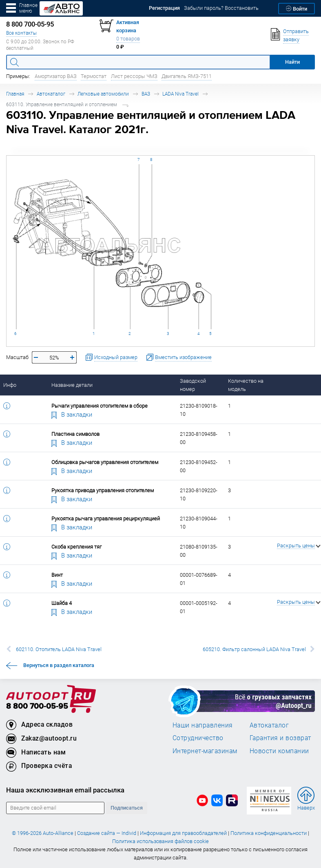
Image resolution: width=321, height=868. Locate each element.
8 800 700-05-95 (37, 706)
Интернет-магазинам (205, 751)
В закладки (72, 414)
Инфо (10, 385)
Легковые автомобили (103, 94)
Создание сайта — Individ (107, 833)
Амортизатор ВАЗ (56, 76)
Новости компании (279, 751)
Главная (15, 94)
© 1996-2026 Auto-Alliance (43, 833)
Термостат (94, 76)
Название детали (72, 385)
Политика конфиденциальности (269, 833)
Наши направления (203, 725)
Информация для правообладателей (183, 833)
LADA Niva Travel (180, 94)
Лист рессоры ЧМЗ (134, 76)
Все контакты (21, 33)
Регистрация (164, 8)
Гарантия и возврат (280, 738)
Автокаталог (51, 94)
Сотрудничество (198, 738)
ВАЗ (146, 94)
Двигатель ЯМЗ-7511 (187, 76)
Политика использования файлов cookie (160, 841)
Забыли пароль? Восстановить (221, 8)
